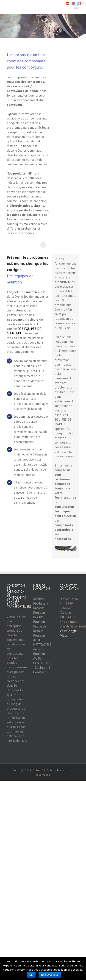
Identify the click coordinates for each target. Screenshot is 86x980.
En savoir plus (50, 975)
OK (31, 975)
